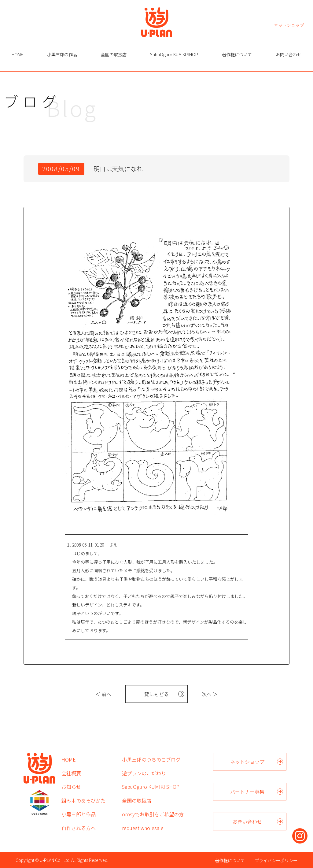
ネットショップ (289, 25)
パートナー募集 (247, 792)
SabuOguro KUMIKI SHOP (174, 54)
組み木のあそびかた (83, 800)
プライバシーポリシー (276, 860)
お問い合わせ (289, 54)
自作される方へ (79, 828)
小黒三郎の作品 (62, 54)
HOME (17, 54)
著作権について (237, 54)
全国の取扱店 (114, 54)
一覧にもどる (154, 694)
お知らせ (71, 787)
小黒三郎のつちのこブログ (151, 759)
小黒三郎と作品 (79, 814)
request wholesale (143, 828)
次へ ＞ (210, 694)
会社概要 (71, 773)
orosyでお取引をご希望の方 (153, 814)
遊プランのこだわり (144, 773)
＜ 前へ (103, 694)
